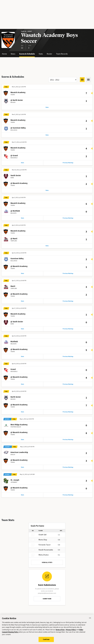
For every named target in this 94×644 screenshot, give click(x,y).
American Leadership (19, 452)
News (13, 54)
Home (4, 54)
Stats (41, 54)
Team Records (62, 54)
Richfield (14, 342)
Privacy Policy (71, 631)
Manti (13, 286)
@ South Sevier (17, 322)
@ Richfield (15, 211)
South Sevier (16, 175)
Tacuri (44, 545)
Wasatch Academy (18, 92)
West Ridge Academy (19, 425)
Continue (46, 640)
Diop (43, 540)
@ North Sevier (17, 100)
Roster (49, 54)
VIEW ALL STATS (47, 562)
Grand (13, 369)
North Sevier (16, 397)
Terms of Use (60, 631)
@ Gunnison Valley (18, 128)
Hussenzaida (46, 550)
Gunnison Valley (17, 259)
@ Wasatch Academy (19, 183)
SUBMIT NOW (47, 599)
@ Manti (14, 239)
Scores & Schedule (27, 54)
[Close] (90, 620)
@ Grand (14, 156)
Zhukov (44, 555)
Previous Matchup (68, 163)
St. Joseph (15, 480)
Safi (42, 535)
